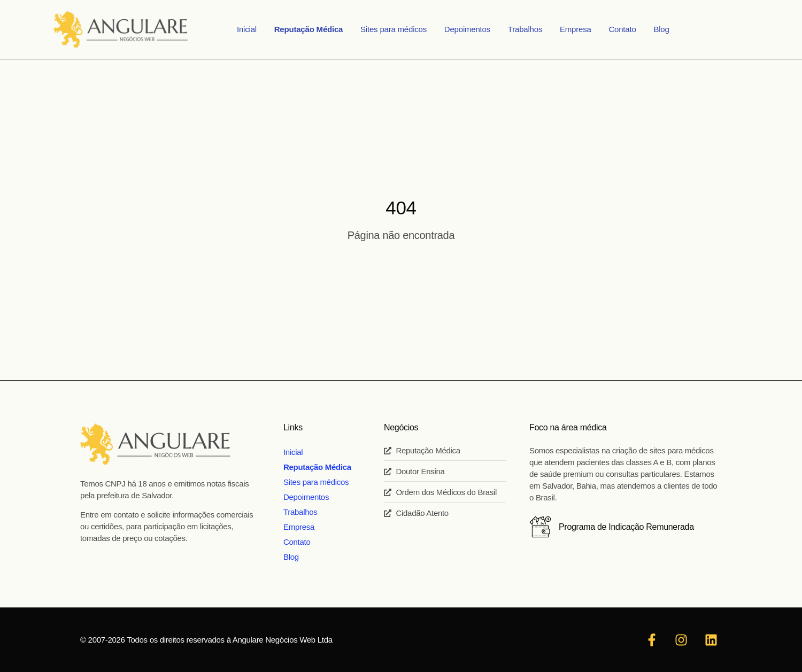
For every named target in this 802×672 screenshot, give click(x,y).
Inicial (263, 29)
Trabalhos (523, 29)
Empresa (569, 29)
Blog (645, 29)
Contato (611, 29)
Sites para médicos (400, 29)
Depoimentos (469, 29)
